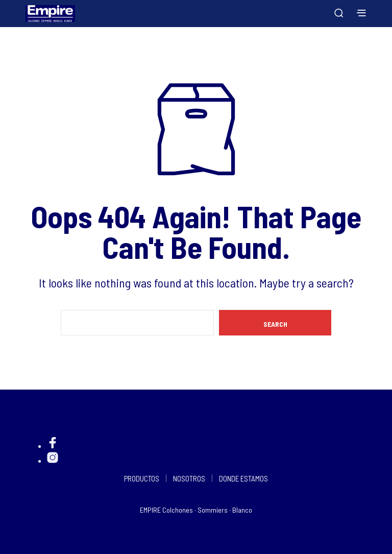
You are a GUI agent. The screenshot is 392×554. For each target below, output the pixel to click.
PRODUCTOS (142, 478)
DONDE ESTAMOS (243, 478)
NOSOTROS (189, 478)
